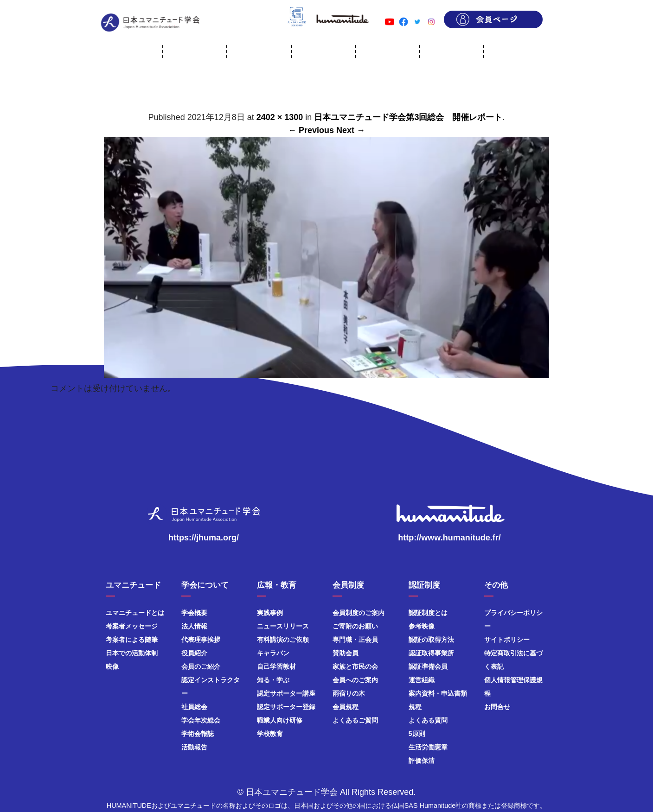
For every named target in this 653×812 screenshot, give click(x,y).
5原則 (417, 734)
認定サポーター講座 (286, 693)
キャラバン (273, 653)
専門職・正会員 (355, 640)
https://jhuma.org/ (204, 538)
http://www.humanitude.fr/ (449, 538)
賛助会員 (346, 653)
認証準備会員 (428, 666)
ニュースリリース (283, 626)
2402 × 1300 (280, 117)
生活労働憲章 (428, 747)
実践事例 (270, 613)
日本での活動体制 (132, 653)
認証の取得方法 (431, 640)
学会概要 (194, 613)
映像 (112, 666)
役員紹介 (194, 653)
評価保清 (422, 761)
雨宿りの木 (349, 693)
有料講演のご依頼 (283, 640)
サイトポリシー (507, 640)
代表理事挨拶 (201, 640)
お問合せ (497, 707)
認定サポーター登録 (286, 707)
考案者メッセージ (132, 626)
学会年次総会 (201, 720)
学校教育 (270, 734)
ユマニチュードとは (135, 613)
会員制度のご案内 (359, 613)
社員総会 (194, 707)
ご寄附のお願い (355, 626)
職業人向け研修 (280, 720)
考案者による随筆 (132, 640)
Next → (351, 130)
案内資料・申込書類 (438, 693)
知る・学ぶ (273, 680)
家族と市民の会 (355, 666)
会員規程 (346, 707)
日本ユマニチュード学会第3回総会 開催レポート (408, 117)
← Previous (311, 130)
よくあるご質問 (355, 720)
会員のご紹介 (201, 666)
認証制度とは (428, 613)
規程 (415, 707)
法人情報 (194, 626)
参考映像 (422, 626)
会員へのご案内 (355, 680)
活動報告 (194, 747)
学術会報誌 (198, 734)
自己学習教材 (276, 666)
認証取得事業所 (431, 653)
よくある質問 (428, 720)
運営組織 (422, 680)
